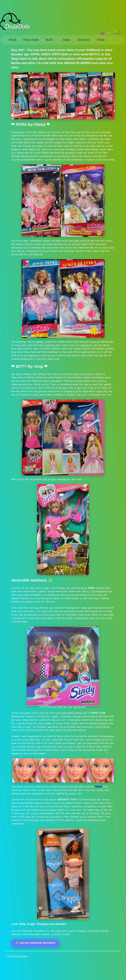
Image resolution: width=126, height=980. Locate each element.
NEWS (12, 40)
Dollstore (83, 40)
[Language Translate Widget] (113, 31)
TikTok (101, 40)
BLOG (49, 40)
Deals (66, 40)
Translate (116, 34)
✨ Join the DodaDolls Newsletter (35, 943)
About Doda (31, 40)
